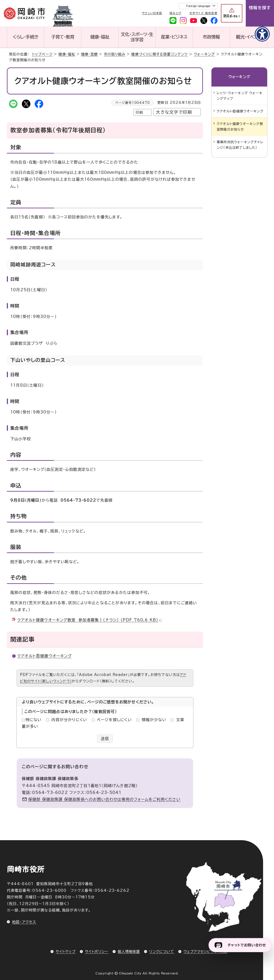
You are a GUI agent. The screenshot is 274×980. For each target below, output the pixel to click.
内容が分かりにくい (69, 720)
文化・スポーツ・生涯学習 (137, 37)
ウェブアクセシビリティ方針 (206, 952)
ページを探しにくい (114, 720)
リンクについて (162, 952)
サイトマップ (66, 952)
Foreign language (198, 6)
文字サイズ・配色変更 (203, 13)
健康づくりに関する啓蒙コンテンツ (159, 54)
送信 (105, 738)
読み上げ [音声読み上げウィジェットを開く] (176, 13)
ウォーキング (204, 54)
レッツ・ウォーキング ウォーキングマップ (240, 96)
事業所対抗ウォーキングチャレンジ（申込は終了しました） (240, 145)
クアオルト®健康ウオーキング (45, 656)
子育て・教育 (63, 37)
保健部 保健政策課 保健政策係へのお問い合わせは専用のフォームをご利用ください (104, 799)
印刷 (139, 112)
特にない (34, 720)
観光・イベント (249, 37)
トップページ (42, 54)
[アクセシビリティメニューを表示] (262, 34)
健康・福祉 (100, 37)
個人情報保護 (129, 952)
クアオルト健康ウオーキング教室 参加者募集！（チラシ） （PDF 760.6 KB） (90, 620)
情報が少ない (154, 720)
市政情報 (211, 37)
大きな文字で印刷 (174, 112)
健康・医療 (89, 54)
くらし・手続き (25, 37)
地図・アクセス (24, 922)
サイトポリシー (97, 952)
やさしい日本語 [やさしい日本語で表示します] (152, 13)
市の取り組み (115, 54)
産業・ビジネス (174, 37)
